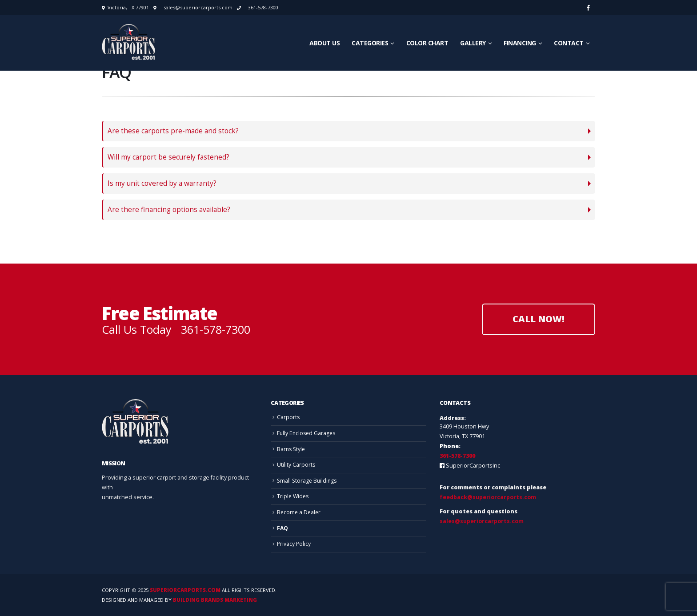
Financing (520, 43)
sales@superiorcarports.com (198, 7)
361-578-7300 (263, 7)
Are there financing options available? (169, 210)
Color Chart (427, 43)
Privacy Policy (294, 544)
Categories (370, 43)
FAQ (283, 528)
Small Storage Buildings (308, 481)
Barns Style (292, 449)
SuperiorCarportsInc (473, 466)
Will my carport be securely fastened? (168, 157)
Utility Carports (296, 465)
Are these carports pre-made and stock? (173, 131)
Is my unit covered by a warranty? (162, 183)
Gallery (473, 43)
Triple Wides (294, 496)
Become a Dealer (300, 512)
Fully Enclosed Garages (307, 433)
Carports (288, 417)
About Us (324, 43)
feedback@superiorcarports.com (488, 497)
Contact (569, 43)
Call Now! (539, 319)
